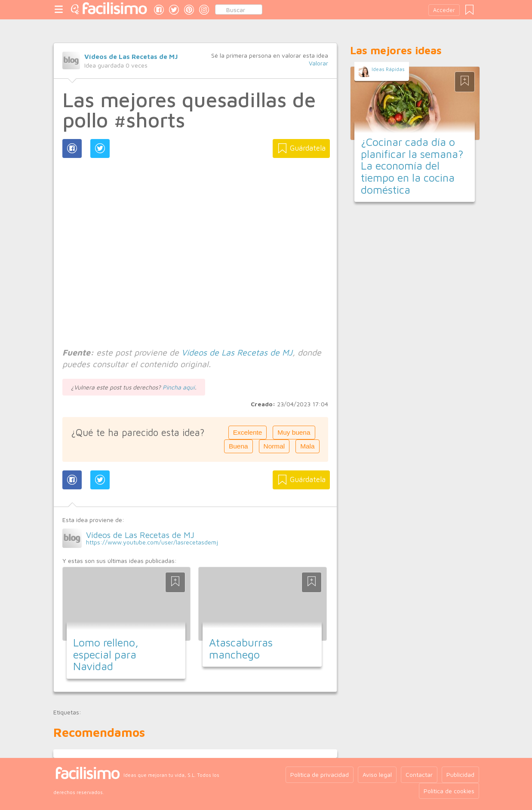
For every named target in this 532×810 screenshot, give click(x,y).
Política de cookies (449, 791)
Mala (307, 446)
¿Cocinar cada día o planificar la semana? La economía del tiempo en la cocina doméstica (412, 166)
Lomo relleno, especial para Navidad (106, 654)
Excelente (248, 432)
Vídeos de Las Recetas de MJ (131, 56)
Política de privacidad (320, 774)
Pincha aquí (179, 387)
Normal (274, 446)
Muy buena (294, 432)
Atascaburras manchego (241, 648)
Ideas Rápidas (388, 69)
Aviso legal (377, 774)
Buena (238, 446)
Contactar (419, 774)
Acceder (444, 10)
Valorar (318, 63)
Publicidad (460, 774)
